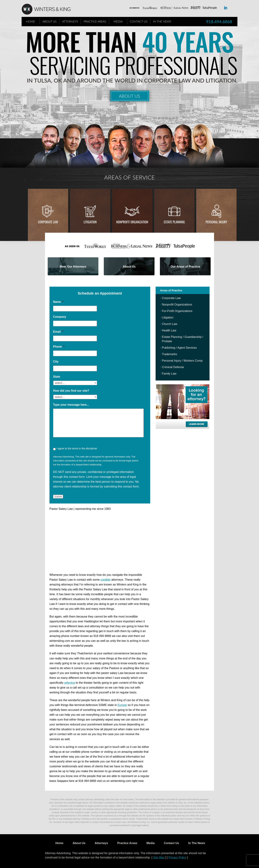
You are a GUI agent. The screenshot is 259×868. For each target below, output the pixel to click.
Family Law (169, 374)
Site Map (159, 857)
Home (31, 21)
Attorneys (70, 21)
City (56, 362)
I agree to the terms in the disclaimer (77, 448)
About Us (49, 21)
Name (58, 302)
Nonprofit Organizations (177, 305)
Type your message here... (71, 405)
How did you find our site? (71, 391)
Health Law (169, 330)
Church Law (170, 324)
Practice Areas (95, 21)
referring (70, 683)
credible (106, 580)
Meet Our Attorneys (73, 267)
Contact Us (139, 21)
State (57, 377)
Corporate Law (48, 222)
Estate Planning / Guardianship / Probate (182, 339)
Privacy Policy (178, 857)
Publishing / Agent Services (179, 348)
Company (60, 317)
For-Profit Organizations (177, 311)
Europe (122, 705)
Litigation (90, 222)
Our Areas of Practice (185, 267)
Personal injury (216, 222)
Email (58, 332)
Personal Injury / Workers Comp (182, 361)
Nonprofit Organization (132, 222)
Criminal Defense (173, 367)
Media (118, 21)
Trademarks (170, 354)
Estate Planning (174, 222)
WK (49, 9)
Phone (59, 347)
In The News (162, 21)
